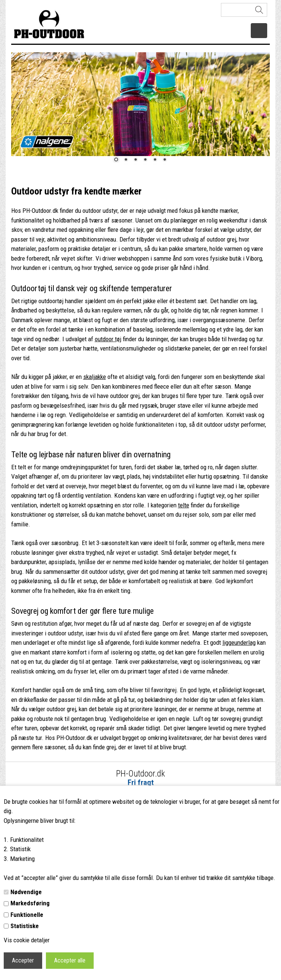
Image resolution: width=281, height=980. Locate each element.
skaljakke (95, 377)
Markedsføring (30, 903)
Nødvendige (26, 892)
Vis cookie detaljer (27, 940)
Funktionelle (27, 915)
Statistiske (25, 926)
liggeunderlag (239, 643)
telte (184, 505)
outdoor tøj (108, 339)
